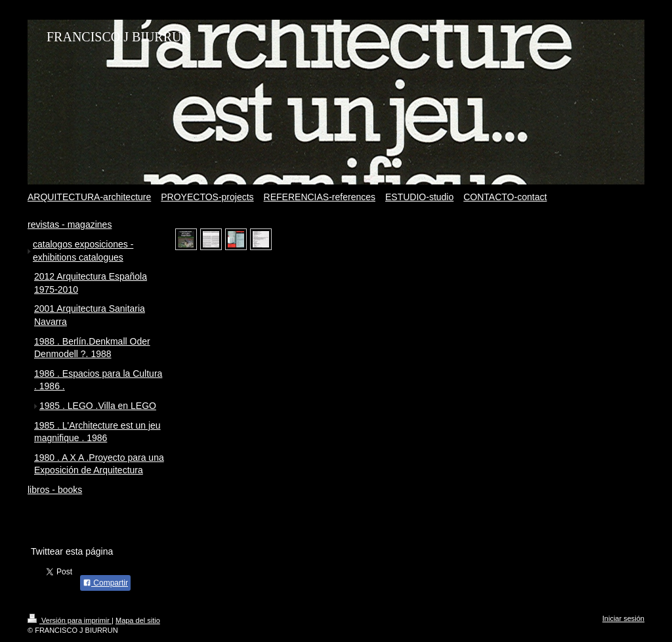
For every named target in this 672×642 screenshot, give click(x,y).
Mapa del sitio (138, 620)
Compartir (105, 583)
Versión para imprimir (70, 620)
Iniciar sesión (623, 618)
